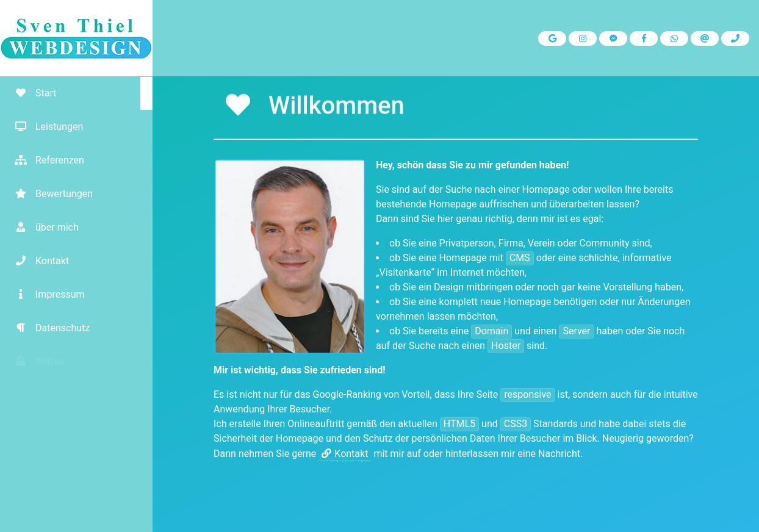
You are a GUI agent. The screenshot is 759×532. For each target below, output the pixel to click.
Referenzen (45, 160)
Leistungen (45, 127)
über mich (42, 227)
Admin (35, 361)
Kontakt (38, 261)
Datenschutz (48, 328)
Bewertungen (49, 194)
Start (31, 93)
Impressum (45, 294)
